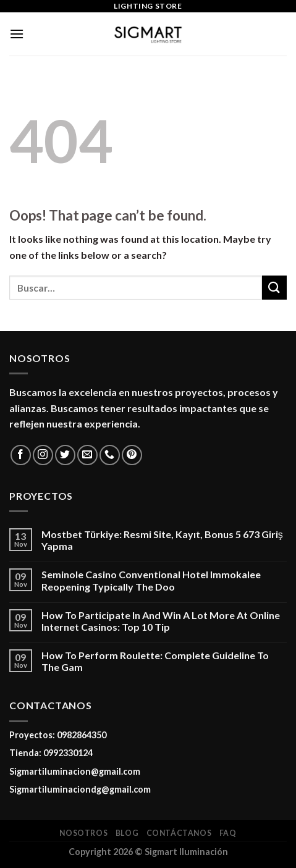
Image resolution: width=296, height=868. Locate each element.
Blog (127, 833)
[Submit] (274, 288)
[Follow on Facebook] (21, 455)
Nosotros (83, 833)
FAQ (228, 833)
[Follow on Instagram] (43, 455)
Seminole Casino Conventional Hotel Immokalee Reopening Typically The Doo (151, 580)
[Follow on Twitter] (65, 455)
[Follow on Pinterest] (132, 455)
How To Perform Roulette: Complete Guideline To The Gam (155, 661)
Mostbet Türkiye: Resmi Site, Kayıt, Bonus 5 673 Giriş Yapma (162, 540)
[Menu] (17, 34)
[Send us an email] (87, 455)
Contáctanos (179, 833)
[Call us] (110, 455)
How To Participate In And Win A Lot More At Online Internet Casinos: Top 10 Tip (161, 621)
